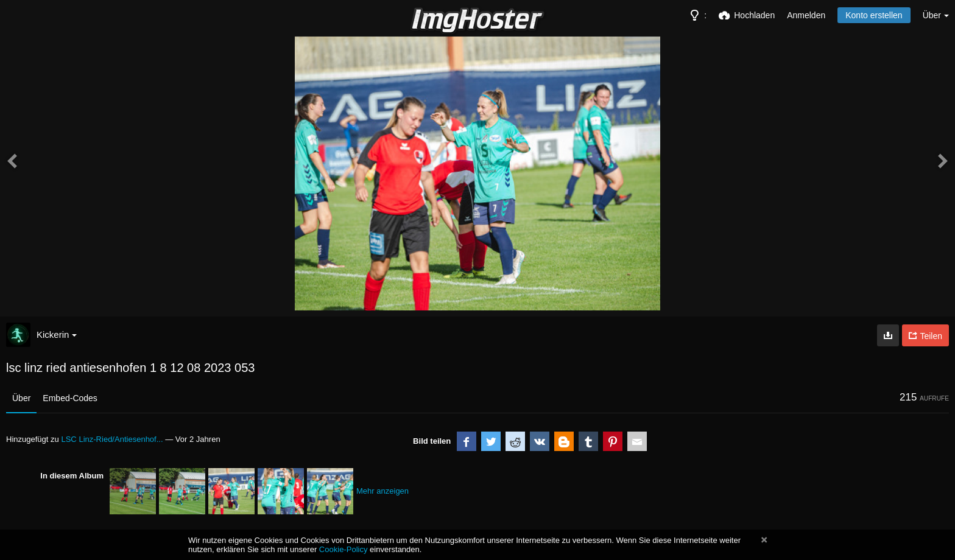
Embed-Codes (70, 398)
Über (21, 398)
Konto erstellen (874, 15)
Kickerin (57, 334)
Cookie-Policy (344, 549)
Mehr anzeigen (382, 491)
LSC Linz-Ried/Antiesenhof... (112, 439)
